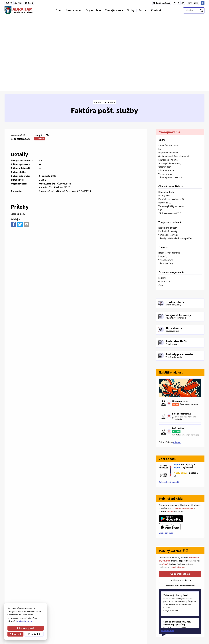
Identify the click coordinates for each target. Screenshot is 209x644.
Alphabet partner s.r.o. (39, 594)
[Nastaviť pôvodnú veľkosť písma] (178, 3)
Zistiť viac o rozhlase (180, 506)
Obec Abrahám (26, 596)
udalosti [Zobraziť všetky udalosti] (177, 368)
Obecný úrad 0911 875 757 (187, 624)
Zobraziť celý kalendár (169, 408)
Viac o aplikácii (166, 459)
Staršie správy (168, 556)
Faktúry (40, 64)
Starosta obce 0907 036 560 (188, 621)
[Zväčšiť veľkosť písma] (183, 3)
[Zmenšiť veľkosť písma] (175, 3)
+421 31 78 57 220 (183, 627)
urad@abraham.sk (184, 631)
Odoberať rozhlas (180, 499)
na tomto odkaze (26, 621)
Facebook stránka (184, 634)
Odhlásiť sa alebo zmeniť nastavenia (180, 511)
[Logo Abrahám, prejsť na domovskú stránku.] (19, 10)
